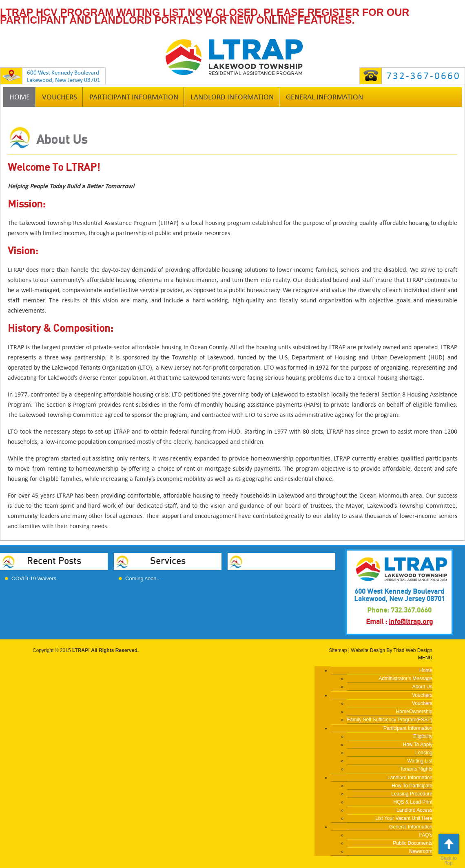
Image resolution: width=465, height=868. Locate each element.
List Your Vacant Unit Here (404, 818)
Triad (399, 650)
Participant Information (134, 97)
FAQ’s (426, 835)
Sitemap (338, 650)
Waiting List (420, 761)
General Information (324, 97)
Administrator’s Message (405, 679)
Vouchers (60, 97)
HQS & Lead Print (413, 802)
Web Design (419, 650)
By (389, 650)
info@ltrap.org (411, 622)
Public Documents (413, 843)
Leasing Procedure (412, 794)
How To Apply (418, 745)
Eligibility (423, 736)
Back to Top (449, 850)
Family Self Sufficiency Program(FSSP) (390, 720)
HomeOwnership (414, 712)
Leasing (424, 753)
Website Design (368, 650)
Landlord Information (232, 97)
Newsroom (421, 851)
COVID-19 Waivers (34, 578)
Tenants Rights (416, 769)
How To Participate (412, 786)
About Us (422, 687)
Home (20, 97)
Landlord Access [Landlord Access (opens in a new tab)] (414, 810)
